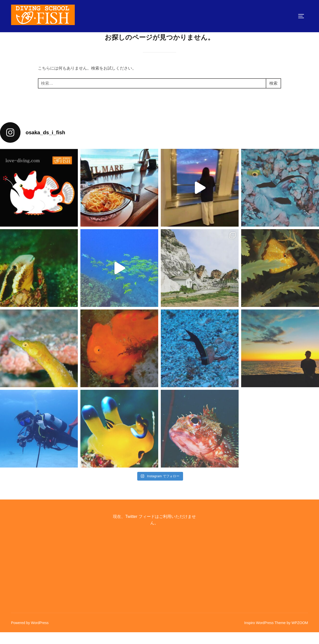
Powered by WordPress (30, 634)
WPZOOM (300, 634)
